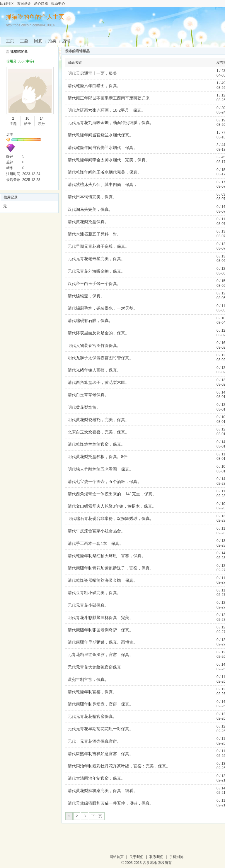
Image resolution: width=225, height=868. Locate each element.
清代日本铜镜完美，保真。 (92, 197)
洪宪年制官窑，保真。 (88, 679)
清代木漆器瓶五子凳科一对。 (94, 234)
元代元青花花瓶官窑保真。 (92, 716)
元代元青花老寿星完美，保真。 (96, 259)
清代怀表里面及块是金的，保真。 (98, 333)
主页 (10, 41)
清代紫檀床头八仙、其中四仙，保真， (103, 184)
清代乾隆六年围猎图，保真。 (94, 86)
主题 (24, 41)
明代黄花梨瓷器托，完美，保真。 (98, 420)
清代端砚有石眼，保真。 (90, 321)
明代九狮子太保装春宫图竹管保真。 (100, 358)
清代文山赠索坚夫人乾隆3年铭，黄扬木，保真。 (112, 506)
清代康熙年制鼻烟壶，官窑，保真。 (100, 704)
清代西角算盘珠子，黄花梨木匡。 (98, 382)
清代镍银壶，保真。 (86, 296)
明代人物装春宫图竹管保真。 (94, 345)
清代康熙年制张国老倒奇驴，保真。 (100, 630)
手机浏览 (176, 857)
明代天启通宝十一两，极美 (92, 73)
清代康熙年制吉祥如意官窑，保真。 (100, 754)
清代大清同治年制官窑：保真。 (96, 778)
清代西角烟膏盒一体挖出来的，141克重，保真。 (112, 494)
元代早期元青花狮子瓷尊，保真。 (98, 246)
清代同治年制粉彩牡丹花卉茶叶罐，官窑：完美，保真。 (119, 766)
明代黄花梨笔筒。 (84, 407)
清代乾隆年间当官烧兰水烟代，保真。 (103, 148)
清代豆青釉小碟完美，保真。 (94, 593)
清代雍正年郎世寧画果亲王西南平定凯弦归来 (109, 98)
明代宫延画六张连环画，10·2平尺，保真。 (106, 110)
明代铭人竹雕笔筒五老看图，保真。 (100, 469)
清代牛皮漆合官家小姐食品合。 (96, 531)
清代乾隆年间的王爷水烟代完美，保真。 (105, 172)
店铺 (66, 41)
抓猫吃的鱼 (19, 52)
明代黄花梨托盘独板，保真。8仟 (98, 457)
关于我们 (137, 857)
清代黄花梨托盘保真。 (88, 222)
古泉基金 (24, 4)
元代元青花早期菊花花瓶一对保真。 (100, 729)
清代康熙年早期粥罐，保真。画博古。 (103, 642)
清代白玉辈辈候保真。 (88, 395)
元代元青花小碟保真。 (88, 605)
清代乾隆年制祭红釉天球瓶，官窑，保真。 (107, 556)
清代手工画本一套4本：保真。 (96, 543)
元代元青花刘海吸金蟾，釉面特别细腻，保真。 (111, 123)
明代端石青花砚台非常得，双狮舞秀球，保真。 (111, 518)
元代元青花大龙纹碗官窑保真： (96, 667)
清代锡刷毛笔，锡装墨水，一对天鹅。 (103, 308)
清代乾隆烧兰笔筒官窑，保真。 (96, 444)
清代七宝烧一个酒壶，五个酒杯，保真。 (105, 482)
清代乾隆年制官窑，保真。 (92, 692)
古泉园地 (150, 863)
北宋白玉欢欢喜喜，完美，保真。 (98, 432)
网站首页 (117, 857)
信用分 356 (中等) (20, 61)
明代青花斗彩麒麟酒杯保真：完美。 (100, 618)
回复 (38, 41)
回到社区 (7, 4)
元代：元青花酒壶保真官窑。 (94, 741)
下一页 (97, 816)
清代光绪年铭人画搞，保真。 (94, 370)
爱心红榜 (41, 4)
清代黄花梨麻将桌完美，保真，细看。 (103, 791)
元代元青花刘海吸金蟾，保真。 (96, 271)
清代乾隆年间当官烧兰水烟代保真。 (100, 135)
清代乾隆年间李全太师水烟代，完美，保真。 (109, 160)
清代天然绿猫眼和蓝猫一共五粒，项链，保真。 (111, 803)
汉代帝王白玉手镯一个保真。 (94, 284)
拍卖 (52, 41)
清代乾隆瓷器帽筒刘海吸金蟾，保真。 (103, 580)
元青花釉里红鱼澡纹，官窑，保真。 (100, 655)
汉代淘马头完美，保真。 (90, 209)
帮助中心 (58, 4)
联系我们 (156, 857)
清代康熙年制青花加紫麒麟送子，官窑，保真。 (111, 568)
